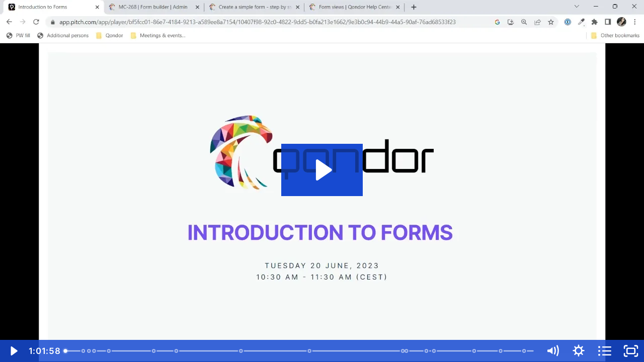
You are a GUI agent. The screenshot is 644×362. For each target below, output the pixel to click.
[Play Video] (13, 351)
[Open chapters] (605, 351)
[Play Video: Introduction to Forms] (322, 170)
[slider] (300, 351)
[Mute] (552, 351)
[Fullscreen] (631, 351)
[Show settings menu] (579, 351)
